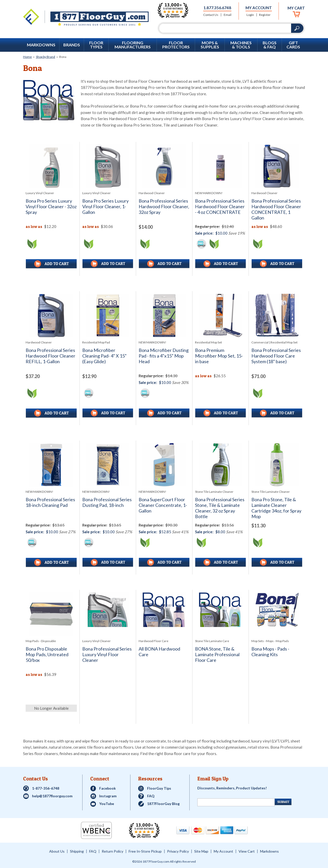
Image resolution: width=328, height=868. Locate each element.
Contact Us (211, 15)
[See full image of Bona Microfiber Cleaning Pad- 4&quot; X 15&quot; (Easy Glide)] (108, 315)
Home (27, 57)
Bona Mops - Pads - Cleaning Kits (270, 652)
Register (265, 15)
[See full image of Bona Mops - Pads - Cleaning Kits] (277, 610)
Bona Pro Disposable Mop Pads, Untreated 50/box (47, 655)
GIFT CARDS (293, 45)
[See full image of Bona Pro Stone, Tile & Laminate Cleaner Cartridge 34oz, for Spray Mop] (277, 465)
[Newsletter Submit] (283, 802)
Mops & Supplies (210, 45)
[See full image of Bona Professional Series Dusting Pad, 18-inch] (108, 465)
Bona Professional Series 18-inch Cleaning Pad (50, 502)
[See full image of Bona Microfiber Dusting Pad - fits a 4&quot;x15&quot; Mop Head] (164, 315)
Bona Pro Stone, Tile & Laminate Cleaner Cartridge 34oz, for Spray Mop (276, 508)
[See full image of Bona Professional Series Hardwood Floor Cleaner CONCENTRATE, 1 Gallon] (277, 166)
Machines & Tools (241, 45)
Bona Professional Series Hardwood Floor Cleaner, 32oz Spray (164, 207)
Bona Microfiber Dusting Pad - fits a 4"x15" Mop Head (164, 356)
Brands (72, 45)
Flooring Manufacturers (133, 45)
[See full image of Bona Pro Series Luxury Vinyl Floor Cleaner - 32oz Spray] (51, 166)
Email (228, 15)
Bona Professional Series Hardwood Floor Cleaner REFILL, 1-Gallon (50, 356)
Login (250, 15)
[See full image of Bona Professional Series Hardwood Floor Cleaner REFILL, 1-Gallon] (51, 316)
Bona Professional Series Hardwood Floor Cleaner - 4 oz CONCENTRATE (220, 207)
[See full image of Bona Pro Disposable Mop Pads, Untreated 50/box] (51, 614)
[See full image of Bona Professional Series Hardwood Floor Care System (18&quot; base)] (277, 315)
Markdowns (41, 45)
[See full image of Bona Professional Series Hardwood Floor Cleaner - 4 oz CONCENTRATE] (221, 166)
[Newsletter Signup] (236, 802)
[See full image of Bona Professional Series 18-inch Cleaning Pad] (51, 465)
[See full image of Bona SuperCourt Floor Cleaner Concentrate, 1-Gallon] (164, 465)
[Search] (225, 28)
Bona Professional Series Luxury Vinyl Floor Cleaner (107, 655)
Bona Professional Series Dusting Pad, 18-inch (107, 502)
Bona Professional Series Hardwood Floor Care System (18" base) (276, 356)
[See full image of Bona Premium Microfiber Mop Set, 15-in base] (221, 315)
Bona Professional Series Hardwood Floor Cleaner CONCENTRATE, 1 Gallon (276, 209)
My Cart (296, 8)
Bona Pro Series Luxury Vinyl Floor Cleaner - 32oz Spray (51, 207)
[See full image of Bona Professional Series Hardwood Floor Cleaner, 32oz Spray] (164, 166)
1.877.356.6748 (217, 8)
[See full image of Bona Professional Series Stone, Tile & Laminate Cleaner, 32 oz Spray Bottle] (221, 465)
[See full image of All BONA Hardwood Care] (164, 610)
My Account (259, 8)
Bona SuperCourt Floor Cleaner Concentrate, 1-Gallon (163, 505)
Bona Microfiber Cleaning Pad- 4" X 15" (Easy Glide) (104, 356)
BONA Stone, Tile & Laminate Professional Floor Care (217, 655)
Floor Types (96, 45)
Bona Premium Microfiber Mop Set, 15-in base (219, 356)
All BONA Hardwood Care (159, 652)
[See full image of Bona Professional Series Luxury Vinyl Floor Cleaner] (108, 610)
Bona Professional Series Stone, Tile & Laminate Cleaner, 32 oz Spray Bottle (220, 508)
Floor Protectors (176, 45)
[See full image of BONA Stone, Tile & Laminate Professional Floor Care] (221, 610)
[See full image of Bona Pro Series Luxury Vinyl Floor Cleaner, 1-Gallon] (108, 166)
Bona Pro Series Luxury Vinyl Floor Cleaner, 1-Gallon (105, 207)
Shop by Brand (45, 57)
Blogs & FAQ (270, 45)
